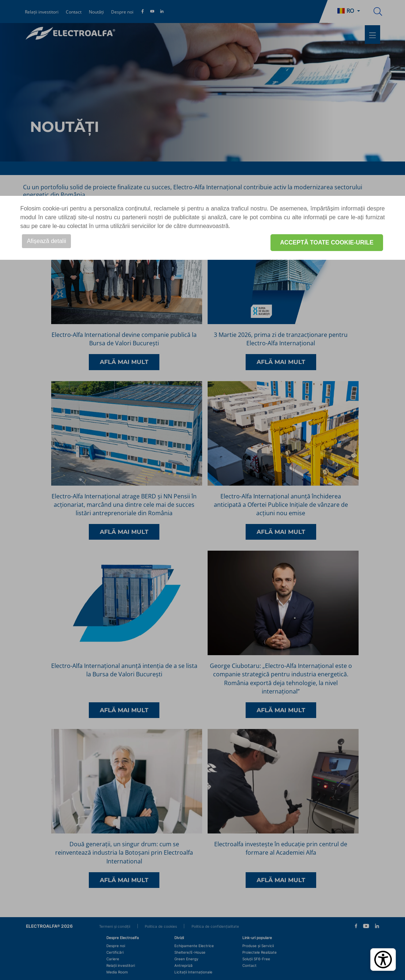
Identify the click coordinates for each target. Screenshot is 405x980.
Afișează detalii (46, 241)
